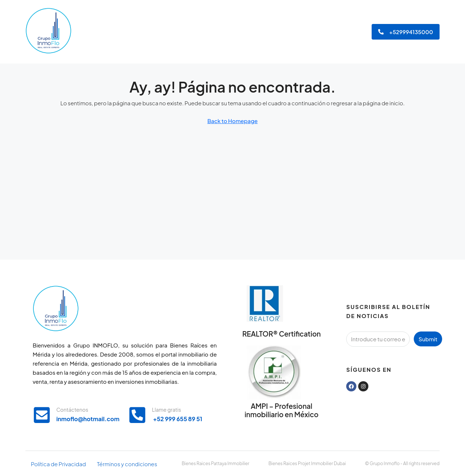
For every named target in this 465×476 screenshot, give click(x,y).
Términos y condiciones (127, 464)
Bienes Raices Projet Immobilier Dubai (307, 463)
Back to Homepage (233, 121)
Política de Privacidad (58, 464)
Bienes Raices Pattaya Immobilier (215, 463)
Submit (428, 339)
